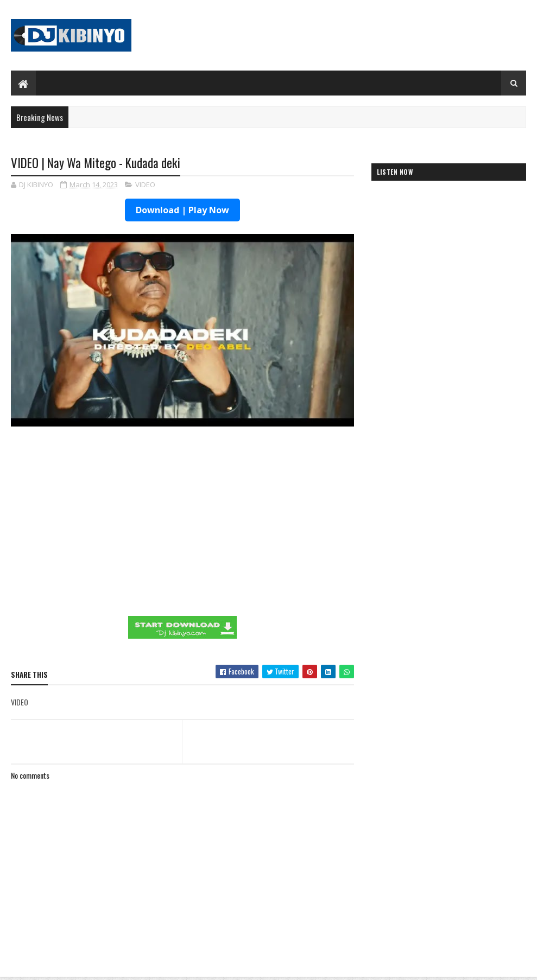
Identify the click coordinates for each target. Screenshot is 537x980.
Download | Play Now (182, 210)
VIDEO (145, 184)
